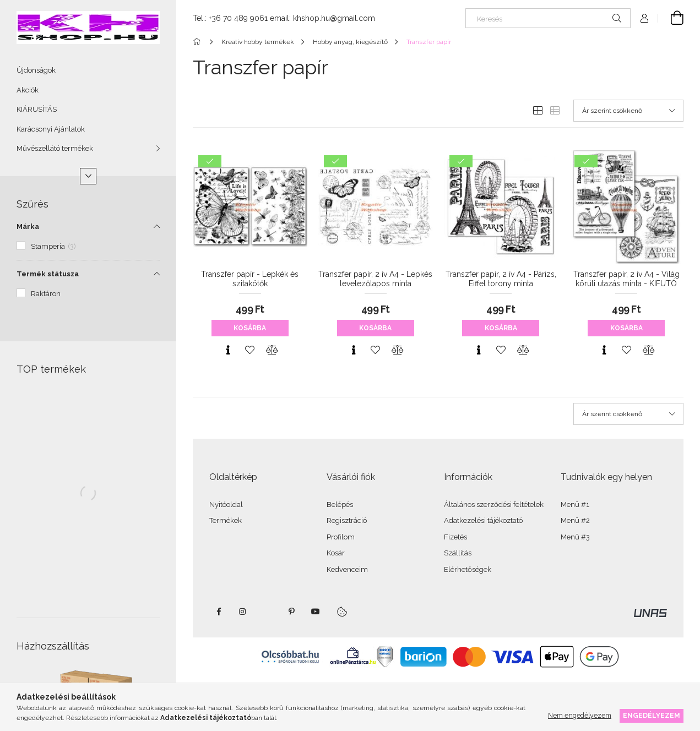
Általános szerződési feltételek (494, 504)
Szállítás (458, 553)
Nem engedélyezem (580, 715)
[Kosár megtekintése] (671, 18)
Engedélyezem (652, 715)
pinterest (291, 612)
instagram (243, 612)
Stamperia (53, 246)
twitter (267, 612)
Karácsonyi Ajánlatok (51, 129)
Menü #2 (575, 520)
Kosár (336, 553)
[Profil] (644, 18)
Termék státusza (48, 274)
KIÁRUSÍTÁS (37, 109)
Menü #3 (575, 537)
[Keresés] (548, 18)
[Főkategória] (199, 42)
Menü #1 (575, 504)
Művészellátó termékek (55, 148)
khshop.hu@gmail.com (334, 18)
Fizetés (455, 537)
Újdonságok (36, 70)
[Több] (88, 176)
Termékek (226, 520)
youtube (316, 612)
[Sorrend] (628, 111)
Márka (28, 227)
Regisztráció (347, 520)
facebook (219, 612)
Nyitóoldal (226, 504)
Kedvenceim (347, 569)
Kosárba (250, 328)
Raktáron (46, 294)
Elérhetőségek (468, 569)
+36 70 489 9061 (238, 18)
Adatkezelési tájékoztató (483, 520)
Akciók (28, 90)
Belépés (340, 504)
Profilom (341, 537)
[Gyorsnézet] (228, 350)
